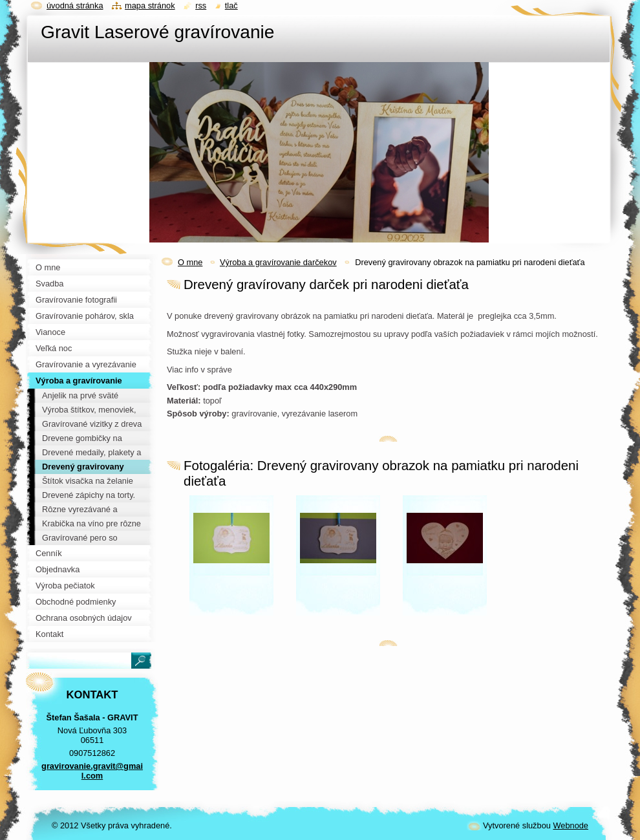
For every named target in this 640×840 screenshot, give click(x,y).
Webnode (571, 825)
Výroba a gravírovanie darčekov (278, 262)
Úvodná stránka (75, 5)
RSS (201, 5)
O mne (190, 262)
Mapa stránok (150, 5)
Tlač (231, 5)
